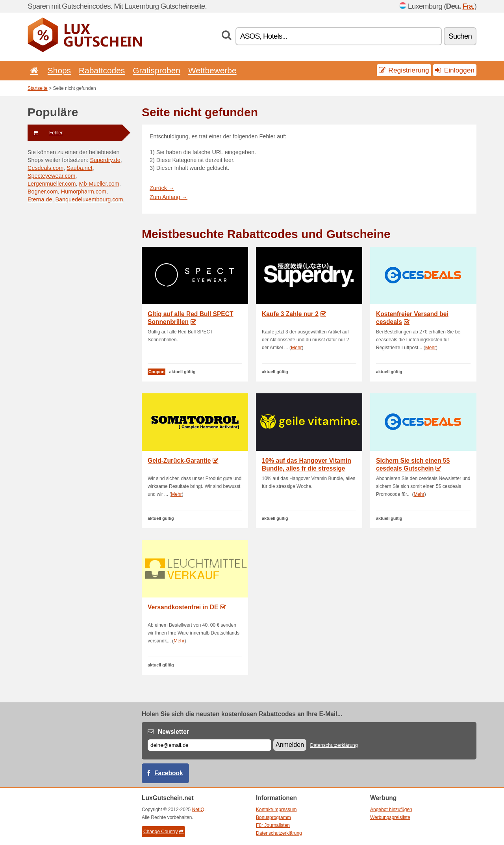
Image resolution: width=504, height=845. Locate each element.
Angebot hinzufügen (391, 810)
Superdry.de (105, 160)
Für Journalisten (273, 825)
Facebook (169, 773)
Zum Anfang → (169, 197)
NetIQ (198, 810)
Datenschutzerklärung (334, 745)
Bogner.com (43, 192)
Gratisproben (157, 70)
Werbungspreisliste (390, 817)
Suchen (460, 36)
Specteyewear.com (52, 176)
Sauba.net (80, 168)
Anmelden (290, 745)
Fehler (45, 133)
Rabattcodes (102, 70)
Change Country (163, 832)
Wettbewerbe (212, 70)
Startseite (38, 88)
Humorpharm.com (84, 192)
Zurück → (162, 188)
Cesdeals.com (45, 168)
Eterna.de (40, 199)
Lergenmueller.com (52, 184)
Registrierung (404, 70)
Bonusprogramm (273, 817)
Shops (59, 70)
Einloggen (455, 70)
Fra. (468, 6)
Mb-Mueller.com (99, 184)
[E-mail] (209, 745)
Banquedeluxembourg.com (89, 199)
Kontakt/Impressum (276, 810)
